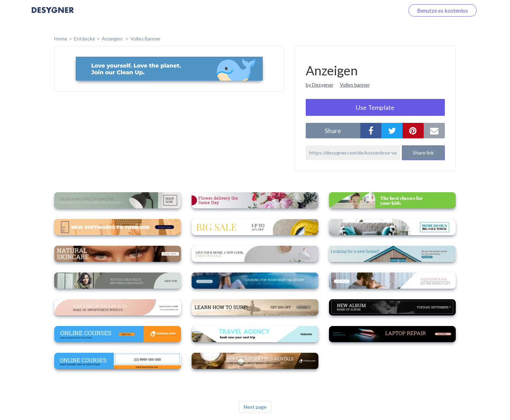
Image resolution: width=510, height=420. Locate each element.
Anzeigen (113, 39)
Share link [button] (423, 153)
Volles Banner (145, 39)
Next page (255, 407)
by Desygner (320, 85)
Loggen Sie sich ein (374, 10)
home (61, 39)
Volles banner (355, 85)
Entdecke (85, 39)
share (333, 131)
